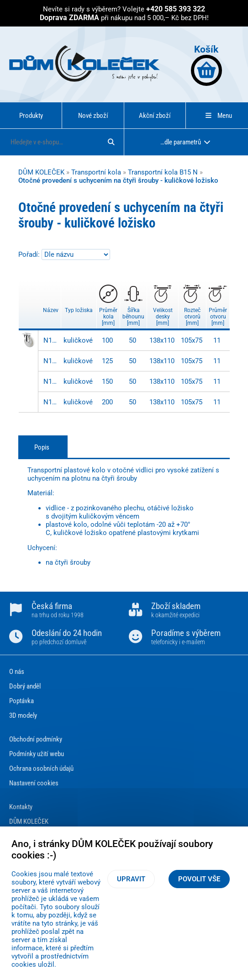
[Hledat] (111, 142)
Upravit (131, 879)
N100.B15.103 (51, 340)
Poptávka (21, 701)
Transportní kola (96, 172)
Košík (206, 65)
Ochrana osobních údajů (41, 768)
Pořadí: (30, 254)
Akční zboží (155, 116)
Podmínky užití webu (37, 754)
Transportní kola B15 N (163, 172)
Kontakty (21, 807)
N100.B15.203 (51, 402)
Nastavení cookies (34, 783)
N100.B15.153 (51, 381)
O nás (17, 672)
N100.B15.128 (51, 361)
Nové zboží (93, 116)
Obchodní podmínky (36, 739)
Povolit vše (199, 879)
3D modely (23, 715)
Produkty (31, 116)
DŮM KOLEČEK (41, 172)
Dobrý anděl (25, 686)
